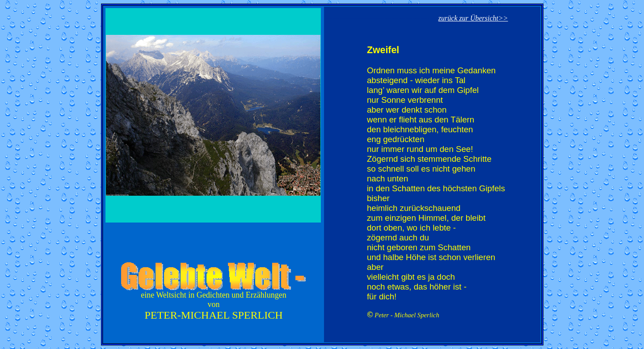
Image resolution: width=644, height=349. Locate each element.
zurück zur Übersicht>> (473, 18)
